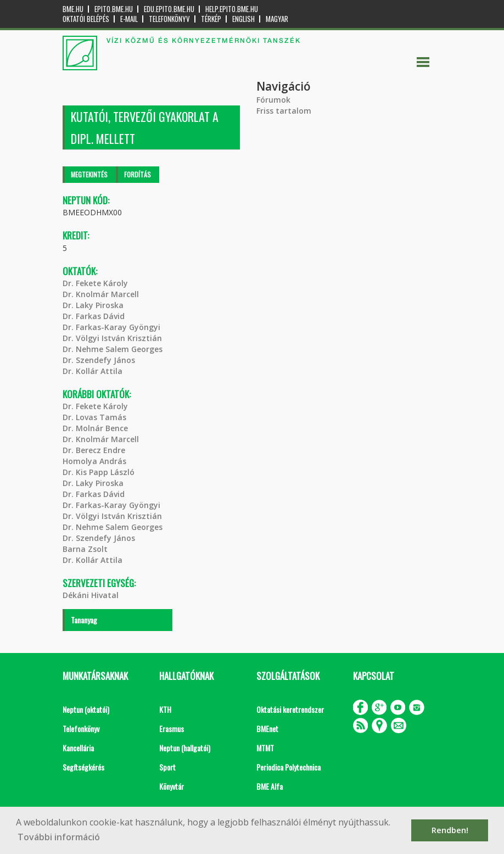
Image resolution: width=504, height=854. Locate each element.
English (243, 19)
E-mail (129, 19)
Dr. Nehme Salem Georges (113, 349)
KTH (165, 709)
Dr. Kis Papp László (99, 472)
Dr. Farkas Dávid (94, 316)
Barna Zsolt (85, 549)
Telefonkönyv (169, 19)
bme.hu (73, 9)
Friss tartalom (284, 111)
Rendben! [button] (450, 830)
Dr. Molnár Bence (95, 428)
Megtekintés (89, 174)
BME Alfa (270, 786)
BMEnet (267, 729)
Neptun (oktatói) (86, 709)
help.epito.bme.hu (232, 9)
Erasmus (172, 729)
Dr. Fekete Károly (95, 283)
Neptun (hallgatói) (185, 748)
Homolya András (94, 461)
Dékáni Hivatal (91, 595)
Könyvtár (172, 786)
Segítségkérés (83, 767)
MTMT (265, 748)
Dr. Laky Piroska (93, 305)
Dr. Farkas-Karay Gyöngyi (111, 327)
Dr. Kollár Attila (93, 371)
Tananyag (84, 620)
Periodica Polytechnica (289, 767)
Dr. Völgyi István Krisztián (112, 338)
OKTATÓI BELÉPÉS (86, 19)
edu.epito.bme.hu (169, 9)
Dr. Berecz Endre (94, 450)
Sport (167, 767)
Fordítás (138, 174)
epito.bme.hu (114, 9)
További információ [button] (59, 837)
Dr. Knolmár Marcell (101, 294)
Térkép (211, 19)
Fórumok (273, 100)
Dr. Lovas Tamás (94, 417)
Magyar (277, 19)
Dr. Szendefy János (99, 360)
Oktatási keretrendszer (290, 709)
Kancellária (78, 748)
